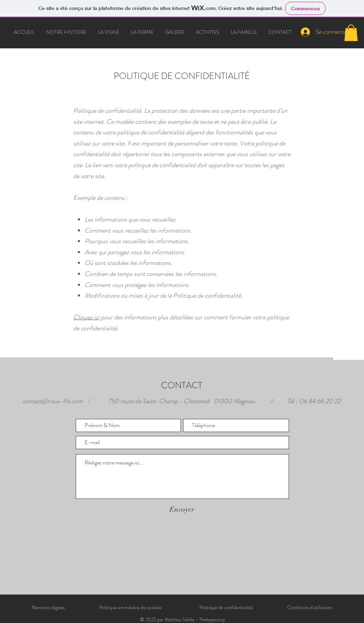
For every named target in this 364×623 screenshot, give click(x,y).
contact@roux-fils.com (53, 401)
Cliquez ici (86, 317)
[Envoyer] (182, 509)
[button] (351, 33)
